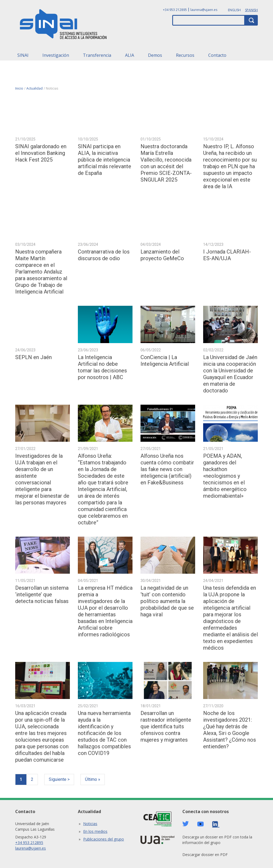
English (234, 10)
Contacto (217, 55)
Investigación (56, 55)
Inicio (19, 88)
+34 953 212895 (175, 10)
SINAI (23, 55)
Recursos (185, 55)
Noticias (90, 824)
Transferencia (97, 55)
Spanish (251, 10)
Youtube (200, 824)
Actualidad (35, 88)
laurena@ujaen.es (204, 10)
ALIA (130, 55)
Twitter (186, 824)
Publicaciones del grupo (104, 839)
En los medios (95, 831)
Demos (155, 55)
